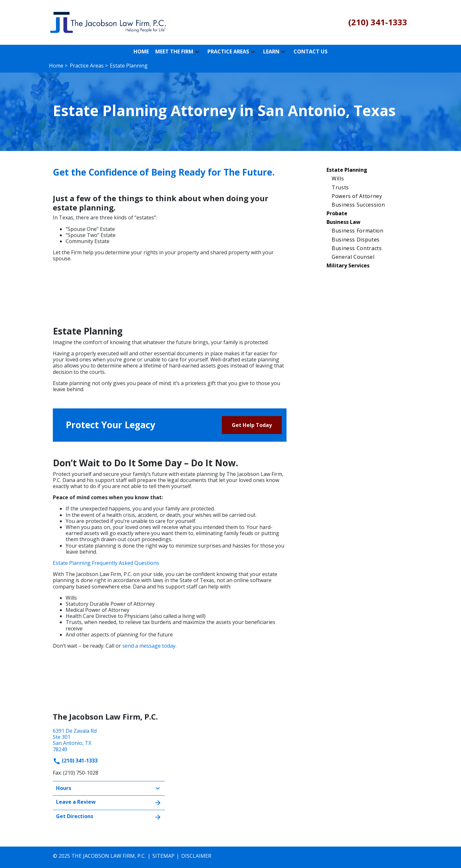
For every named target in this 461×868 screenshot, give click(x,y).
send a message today (149, 646)
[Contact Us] (311, 52)
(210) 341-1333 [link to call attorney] (75, 761)
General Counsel (353, 257)
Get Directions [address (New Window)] (109, 817)
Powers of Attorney (357, 196)
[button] (197, 52)
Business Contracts (357, 248)
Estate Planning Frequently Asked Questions (106, 563)
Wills (338, 178)
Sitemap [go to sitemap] (163, 856)
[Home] (141, 52)
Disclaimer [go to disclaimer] (196, 856)
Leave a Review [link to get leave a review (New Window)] (109, 802)
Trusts (340, 187)
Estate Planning (347, 170)
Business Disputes (356, 240)
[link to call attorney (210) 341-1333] (378, 23)
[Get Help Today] (252, 425)
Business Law (344, 222)
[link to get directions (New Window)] (109, 739)
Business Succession (358, 205)
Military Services (348, 265)
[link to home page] (109, 22)
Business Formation (358, 231)
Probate (337, 213)
